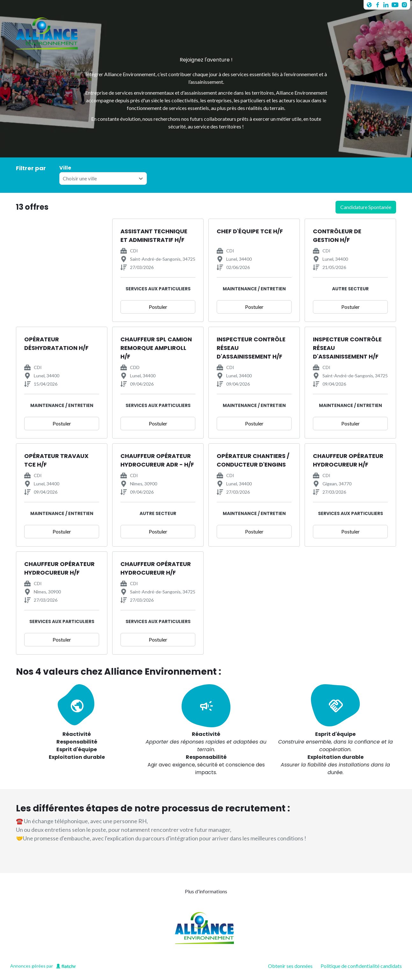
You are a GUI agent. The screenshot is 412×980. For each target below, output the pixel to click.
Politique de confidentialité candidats (361, 966)
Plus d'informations (206, 891)
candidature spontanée (366, 207)
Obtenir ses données (290, 966)
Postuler (158, 307)
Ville (65, 168)
